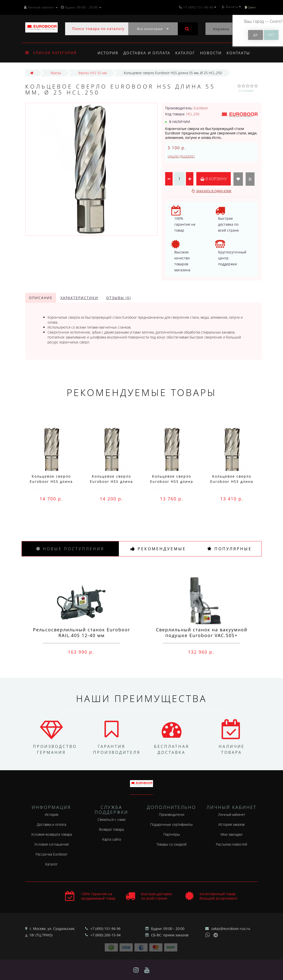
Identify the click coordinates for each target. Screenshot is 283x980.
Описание (41, 298)
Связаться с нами (112, 819)
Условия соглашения (51, 844)
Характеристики (79, 298)
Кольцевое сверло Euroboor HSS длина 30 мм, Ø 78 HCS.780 (51, 481)
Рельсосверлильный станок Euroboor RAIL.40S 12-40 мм (82, 632)
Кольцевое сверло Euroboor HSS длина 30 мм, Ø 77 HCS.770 (112, 481)
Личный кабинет (232, 814)
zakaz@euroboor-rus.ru (231, 929)
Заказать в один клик (214, 191)
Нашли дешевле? (181, 156)
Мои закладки (232, 834)
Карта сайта (112, 839)
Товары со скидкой (171, 844)
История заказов (232, 824)
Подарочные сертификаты (171, 824)
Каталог (187, 53)
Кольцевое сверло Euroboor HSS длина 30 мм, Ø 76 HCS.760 (172, 481)
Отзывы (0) (119, 298)
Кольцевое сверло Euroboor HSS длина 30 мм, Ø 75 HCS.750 (232, 481)
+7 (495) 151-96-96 (105, 929)
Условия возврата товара (51, 834)
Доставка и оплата (148, 53)
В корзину (214, 179)
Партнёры (172, 834)
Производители (172, 814)
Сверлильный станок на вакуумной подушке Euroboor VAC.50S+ (202, 632)
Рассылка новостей (232, 844)
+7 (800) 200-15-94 (105, 935)
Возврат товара (111, 829)
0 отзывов (246, 91)
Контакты (242, 53)
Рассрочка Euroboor (51, 854)
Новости (213, 53)
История (108, 53)
